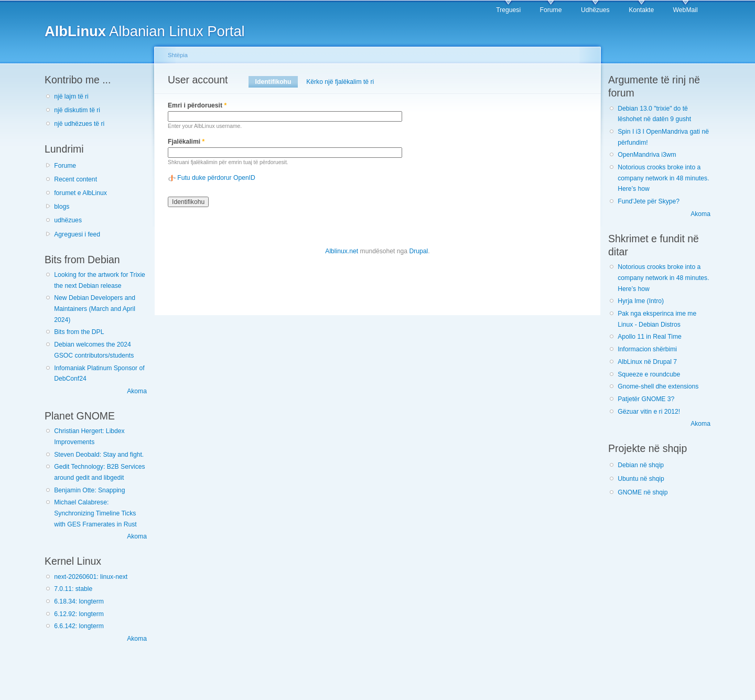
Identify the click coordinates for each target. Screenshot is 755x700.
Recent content (75, 179)
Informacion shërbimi (647, 349)
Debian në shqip (641, 465)
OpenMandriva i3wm (647, 155)
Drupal (418, 251)
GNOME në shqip (643, 492)
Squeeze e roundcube (649, 374)
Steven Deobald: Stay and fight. (99, 455)
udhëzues (68, 220)
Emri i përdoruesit (197, 105)
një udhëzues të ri (79, 124)
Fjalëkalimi (186, 142)
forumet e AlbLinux (80, 193)
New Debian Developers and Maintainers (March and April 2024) (95, 309)
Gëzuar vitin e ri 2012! (649, 412)
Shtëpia (178, 55)
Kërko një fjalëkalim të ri (340, 82)
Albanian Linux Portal (145, 31)
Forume (551, 10)
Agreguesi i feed (77, 234)
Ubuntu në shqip (641, 479)
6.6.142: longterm (79, 626)
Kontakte (641, 10)
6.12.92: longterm (79, 614)
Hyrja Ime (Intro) (641, 301)
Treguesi (508, 10)
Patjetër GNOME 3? (646, 399)
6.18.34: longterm (79, 601)
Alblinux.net (342, 251)
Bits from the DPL (79, 332)
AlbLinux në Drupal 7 (647, 362)
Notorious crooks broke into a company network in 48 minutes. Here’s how (663, 178)
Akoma (137, 391)
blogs (62, 207)
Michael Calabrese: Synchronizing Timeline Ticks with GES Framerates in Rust (95, 513)
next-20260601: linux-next (91, 577)
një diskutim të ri (77, 110)
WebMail (686, 10)
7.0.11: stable (73, 589)
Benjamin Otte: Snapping (89, 490)
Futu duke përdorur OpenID (216, 178)
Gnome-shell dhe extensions (658, 386)
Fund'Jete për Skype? (649, 201)
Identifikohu (277, 82)
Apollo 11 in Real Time (650, 337)
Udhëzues (595, 10)
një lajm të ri (71, 96)
